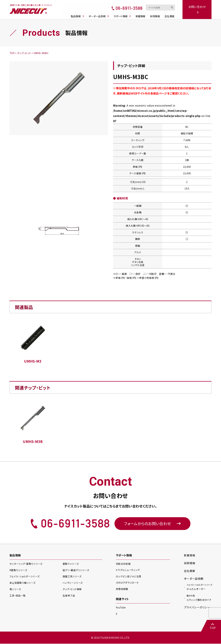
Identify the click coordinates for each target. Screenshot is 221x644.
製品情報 (79, 14)
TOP (212, 626)
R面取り (18, 571)
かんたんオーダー (199, 587)
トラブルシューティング (128, 570)
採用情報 (156, 14)
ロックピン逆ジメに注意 (129, 577)
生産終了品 (69, 596)
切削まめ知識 (123, 564)
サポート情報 (123, 14)
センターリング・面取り (26, 564)
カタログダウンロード (127, 583)
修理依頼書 (122, 589)
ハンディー (73, 583)
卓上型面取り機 (22, 583)
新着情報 (142, 14)
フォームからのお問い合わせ (152, 524)
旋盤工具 (72, 577)
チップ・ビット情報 (72, 590)
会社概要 (170, 14)
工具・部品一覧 (18, 596)
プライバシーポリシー (197, 608)
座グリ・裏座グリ (76, 571)
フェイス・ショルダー (24, 577)
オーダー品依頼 (100, 14)
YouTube (121, 608)
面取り (71, 564)
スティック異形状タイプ (199, 598)
